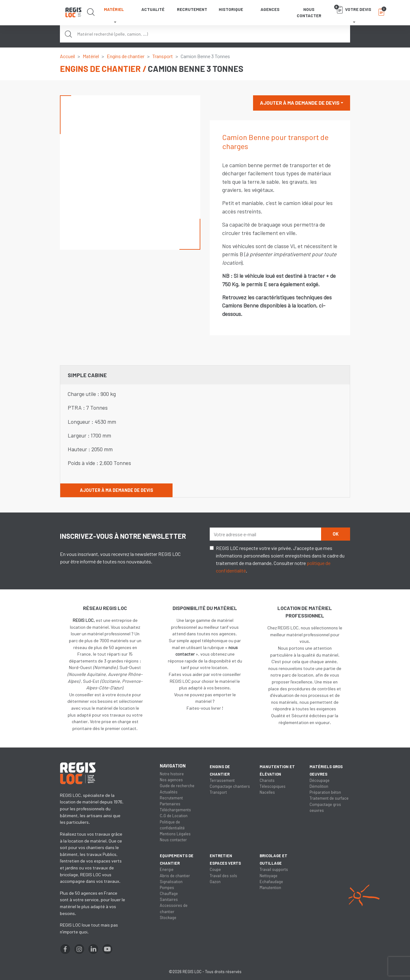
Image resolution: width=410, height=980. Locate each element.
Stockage (168, 917)
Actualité (153, 9)
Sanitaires (169, 899)
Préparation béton (325, 792)
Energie (167, 869)
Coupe (215, 869)
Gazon (215, 882)
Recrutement (192, 9)
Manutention (270, 887)
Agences (270, 9)
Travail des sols (223, 876)
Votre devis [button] (353, 9)
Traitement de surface (329, 798)
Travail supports (274, 869)
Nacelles (267, 792)
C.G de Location (174, 816)
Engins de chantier (126, 56)
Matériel (91, 56)
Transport (163, 56)
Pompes (167, 887)
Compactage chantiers (230, 786)
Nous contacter (309, 12)
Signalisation (171, 882)
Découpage (320, 780)
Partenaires (170, 804)
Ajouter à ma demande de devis (300, 103)
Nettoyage (268, 876)
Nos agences (171, 780)
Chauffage (169, 893)
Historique (231, 9)
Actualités (169, 792)
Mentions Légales (175, 834)
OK (336, 534)
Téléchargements (175, 810)
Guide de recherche (177, 786)
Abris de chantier (175, 876)
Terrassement (222, 780)
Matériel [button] (114, 9)
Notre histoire (172, 774)
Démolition (319, 786)
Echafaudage (271, 882)
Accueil (67, 56)
